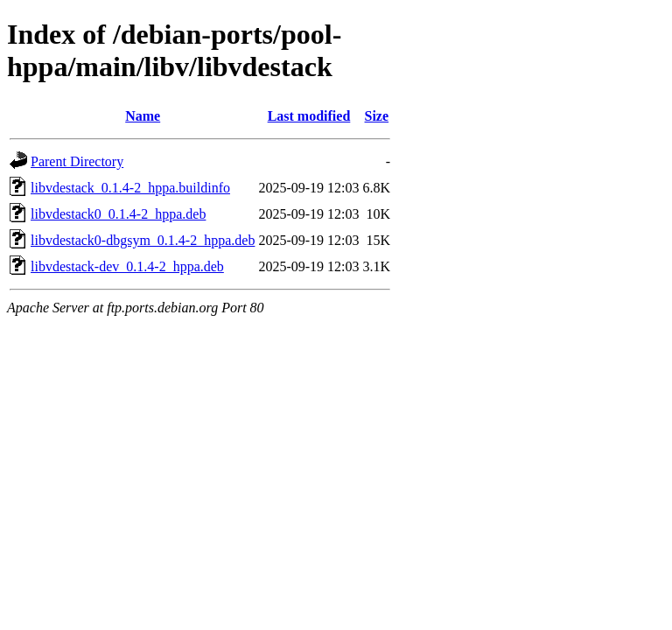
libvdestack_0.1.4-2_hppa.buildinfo (130, 188)
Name (143, 116)
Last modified (309, 116)
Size (377, 116)
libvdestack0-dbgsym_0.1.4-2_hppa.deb (143, 240)
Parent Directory (77, 161)
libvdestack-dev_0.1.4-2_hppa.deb (127, 266)
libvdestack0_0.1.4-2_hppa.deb (118, 214)
